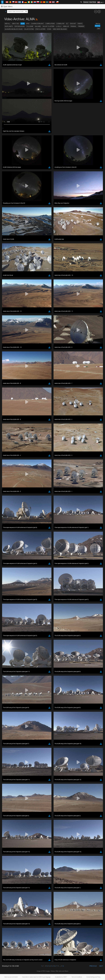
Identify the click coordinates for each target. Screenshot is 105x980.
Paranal (73, 26)
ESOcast (73, 24)
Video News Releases (60, 29)
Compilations (50, 24)
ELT (67, 24)
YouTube (5, 249)
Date (99, 28)
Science (86, 2)
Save (7, 325)
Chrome (8, 289)
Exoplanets (9, 26)
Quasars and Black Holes (14, 29)
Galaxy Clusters (48, 26)
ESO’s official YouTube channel (48, 249)
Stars (49, 29)
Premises (81, 26)
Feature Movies (20, 26)
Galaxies (38, 26)
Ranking (98, 26)
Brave (8, 287)
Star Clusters (40, 29)
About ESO (16, 24)
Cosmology (60, 24)
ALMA (23, 24)
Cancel (17, 325)
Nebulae (66, 26)
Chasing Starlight (37, 24)
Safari (8, 295)
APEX (28, 24)
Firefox (8, 293)
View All (8, 24)
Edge (8, 291)
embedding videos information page (47, 253)
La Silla (59, 26)
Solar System (29, 29)
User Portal (93, 2)
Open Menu (7, 6)
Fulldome (30, 26)
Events (80, 24)
